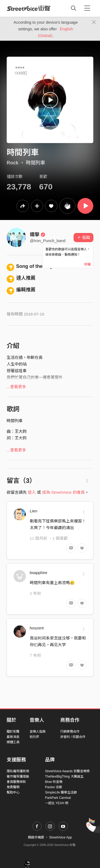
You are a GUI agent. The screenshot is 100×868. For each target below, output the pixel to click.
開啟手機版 (36, 837)
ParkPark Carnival (58, 798)
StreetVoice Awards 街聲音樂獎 (67, 771)
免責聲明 (13, 787)
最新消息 (13, 737)
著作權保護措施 (18, 776)
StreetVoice (29, 8)
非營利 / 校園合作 (73, 737)
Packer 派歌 (54, 787)
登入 (32, 492)
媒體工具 (13, 742)
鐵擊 (38, 235)
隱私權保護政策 (18, 771)
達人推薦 (21, 278)
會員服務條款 (16, 782)
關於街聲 (13, 732)
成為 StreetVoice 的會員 (63, 492)
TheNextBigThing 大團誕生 (64, 776)
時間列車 (35, 163)
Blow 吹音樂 (54, 782)
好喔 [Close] (87, 264)
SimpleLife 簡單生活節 (61, 792)
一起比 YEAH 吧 (57, 803)
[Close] (94, 22)
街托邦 (34, 737)
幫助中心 (13, 792)
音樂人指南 (38, 732)
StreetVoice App (60, 837)
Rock (13, 163)
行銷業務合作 (70, 732)
